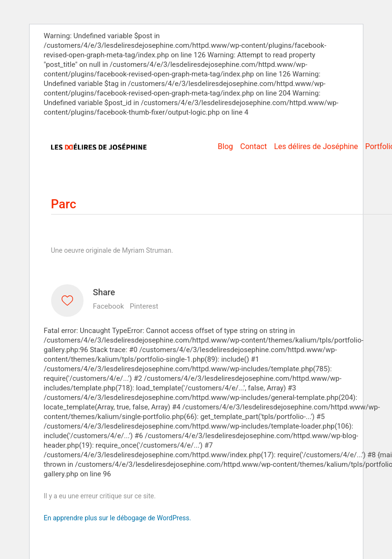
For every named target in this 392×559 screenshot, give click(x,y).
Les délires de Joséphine (316, 146)
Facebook (109, 306)
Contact (254, 146)
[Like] (67, 301)
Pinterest (144, 306)
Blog (225, 146)
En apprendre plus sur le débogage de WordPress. (118, 518)
